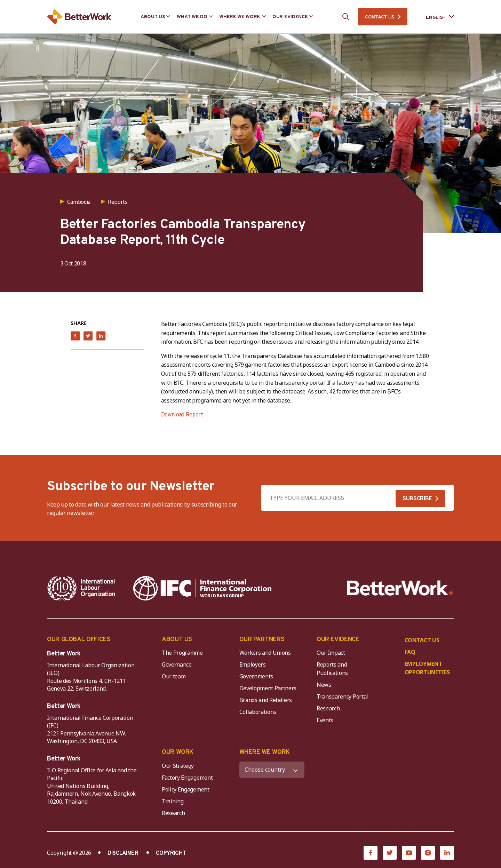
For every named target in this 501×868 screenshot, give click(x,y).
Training (173, 801)
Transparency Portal (342, 696)
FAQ (410, 652)
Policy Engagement (187, 789)
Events (325, 720)
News (324, 685)
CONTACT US (380, 17)
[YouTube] (409, 853)
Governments (256, 676)
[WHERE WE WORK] (272, 770)
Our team (174, 676)
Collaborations (258, 712)
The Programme (182, 653)
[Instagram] (428, 853)
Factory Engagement (187, 778)
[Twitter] (390, 853)
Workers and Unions (265, 653)
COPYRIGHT (171, 853)
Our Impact (331, 653)
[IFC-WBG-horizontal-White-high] (202, 588)
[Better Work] (400, 588)
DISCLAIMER (123, 853)
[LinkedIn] (447, 853)
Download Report (182, 415)
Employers (253, 664)
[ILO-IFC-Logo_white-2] (81, 588)
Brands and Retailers (266, 700)
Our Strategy (178, 766)
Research (328, 708)
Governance (177, 664)
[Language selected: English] (435, 17)
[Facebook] (371, 853)
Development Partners (268, 688)
